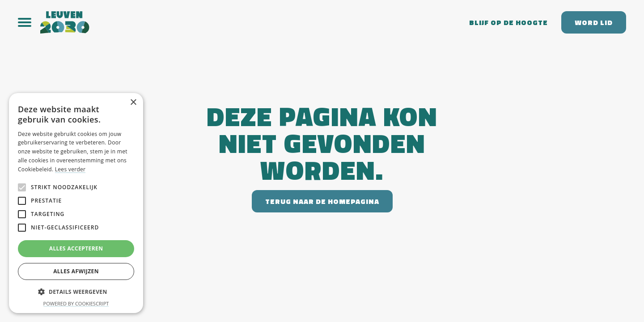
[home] (248, 22)
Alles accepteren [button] (76, 248)
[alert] (76, 203)
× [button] (133, 103)
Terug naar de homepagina (322, 201)
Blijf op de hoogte (508, 22)
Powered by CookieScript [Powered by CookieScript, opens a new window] (76, 303)
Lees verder (70, 169)
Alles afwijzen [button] (76, 271)
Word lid (594, 22)
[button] (29, 22)
